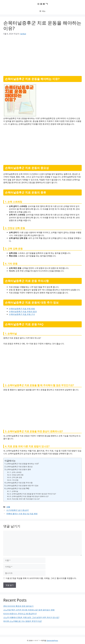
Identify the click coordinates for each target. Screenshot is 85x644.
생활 (8, 507)
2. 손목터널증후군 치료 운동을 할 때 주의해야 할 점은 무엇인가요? (33, 494)
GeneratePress (52, 640)
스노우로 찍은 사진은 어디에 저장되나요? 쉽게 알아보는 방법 (29, 610)
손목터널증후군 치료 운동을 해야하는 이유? (23, 464)
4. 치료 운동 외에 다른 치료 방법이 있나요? (25, 499)
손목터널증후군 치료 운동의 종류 (19, 469)
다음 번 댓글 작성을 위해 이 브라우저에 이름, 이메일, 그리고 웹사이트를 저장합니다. (41, 578)
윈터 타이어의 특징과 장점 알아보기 (18, 606)
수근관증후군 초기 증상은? (18, 510)
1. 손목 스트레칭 (16, 472)
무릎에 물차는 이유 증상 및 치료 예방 (22, 514)
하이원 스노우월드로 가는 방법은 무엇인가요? (23, 621)
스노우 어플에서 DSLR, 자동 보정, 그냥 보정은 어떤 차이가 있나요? (31, 617)
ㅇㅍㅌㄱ (42, 4)
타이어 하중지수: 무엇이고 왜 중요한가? (20, 614)
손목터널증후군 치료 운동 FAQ (18, 488)
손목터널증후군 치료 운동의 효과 (23, 312)
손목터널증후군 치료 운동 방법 (22, 309)
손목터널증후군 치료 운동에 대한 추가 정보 (22, 485)
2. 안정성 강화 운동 (17, 475)
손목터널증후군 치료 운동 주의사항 (19, 483)
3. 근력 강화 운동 (16, 477)
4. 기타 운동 (14, 480)
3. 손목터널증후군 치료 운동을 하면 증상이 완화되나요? (29, 496)
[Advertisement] (42, 55)
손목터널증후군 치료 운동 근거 (22, 314)
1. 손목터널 (14, 491)
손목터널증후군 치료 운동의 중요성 (19, 467)
